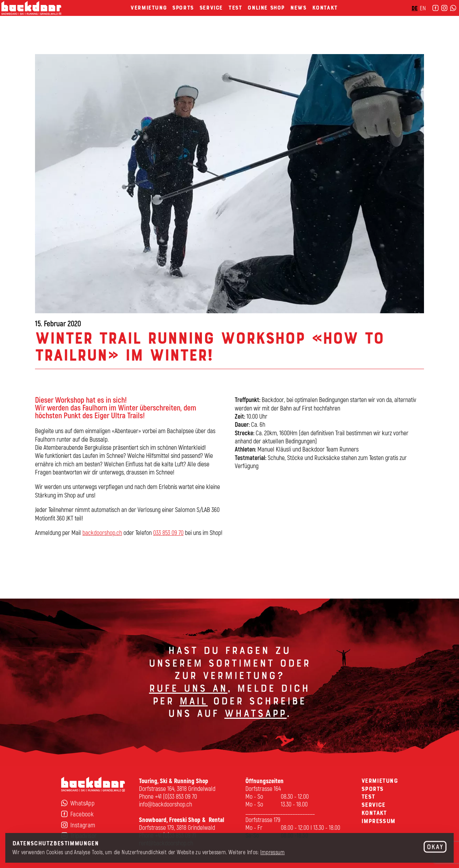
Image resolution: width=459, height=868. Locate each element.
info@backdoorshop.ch (165, 804)
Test (235, 17)
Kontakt (325, 17)
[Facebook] (421, 18)
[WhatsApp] (439, 18)
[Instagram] (93, 825)
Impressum (272, 852)
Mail (193, 704)
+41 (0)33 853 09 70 (176, 796)
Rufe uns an (188, 691)
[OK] (435, 847)
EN (409, 18)
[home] (45, 18)
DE (400, 18)
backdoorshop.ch (102, 535)
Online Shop (266, 17)
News (298, 17)
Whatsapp (255, 716)
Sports (183, 17)
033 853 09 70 (168, 535)
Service (211, 17)
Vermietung (149, 17)
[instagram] (430, 18)
